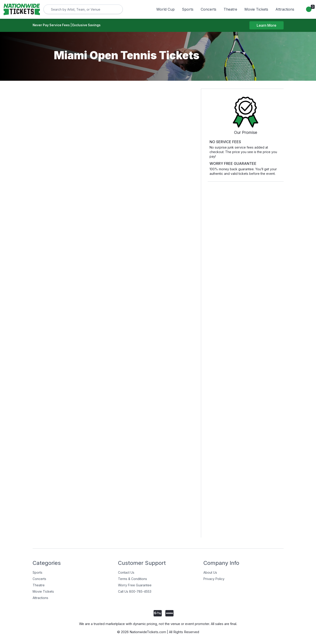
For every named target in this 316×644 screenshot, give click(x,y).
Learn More (267, 26)
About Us (210, 573)
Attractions (285, 9)
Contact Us (126, 573)
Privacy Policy (214, 579)
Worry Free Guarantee (135, 586)
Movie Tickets (256, 9)
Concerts (209, 9)
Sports (188, 9)
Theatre (230, 9)
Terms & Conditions (133, 579)
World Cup (165, 9)
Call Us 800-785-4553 (135, 592)
